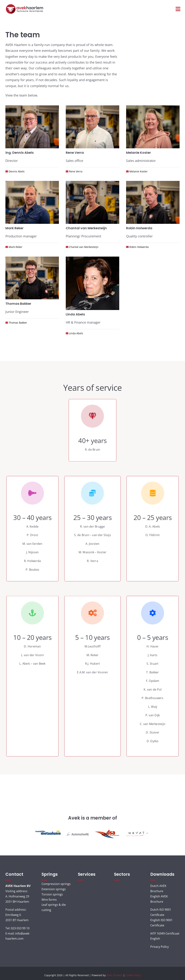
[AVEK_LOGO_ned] (25, 5)
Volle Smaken (114, 975)
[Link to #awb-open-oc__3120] (178, 9)
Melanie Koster (138, 171)
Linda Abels (76, 333)
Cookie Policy (133, 975)
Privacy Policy (160, 947)
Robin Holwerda (139, 247)
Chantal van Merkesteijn (83, 247)
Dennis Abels (16, 171)
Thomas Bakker (18, 323)
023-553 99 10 (20, 928)
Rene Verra (75, 171)
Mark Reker (15, 247)
